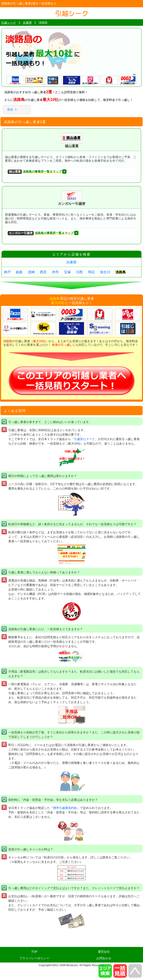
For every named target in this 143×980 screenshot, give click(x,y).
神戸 (7, 272)
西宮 (43, 272)
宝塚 (67, 272)
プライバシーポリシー (34, 958)
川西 (79, 272)
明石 (91, 272)
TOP (34, 952)
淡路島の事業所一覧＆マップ (35, 172)
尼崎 (31, 272)
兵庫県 (71, 262)
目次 (10, 109)
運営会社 (104, 952)
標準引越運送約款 (65, 808)
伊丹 (55, 272)
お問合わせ (104, 958)
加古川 (105, 272)
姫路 (19, 272)
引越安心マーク (84, 439)
